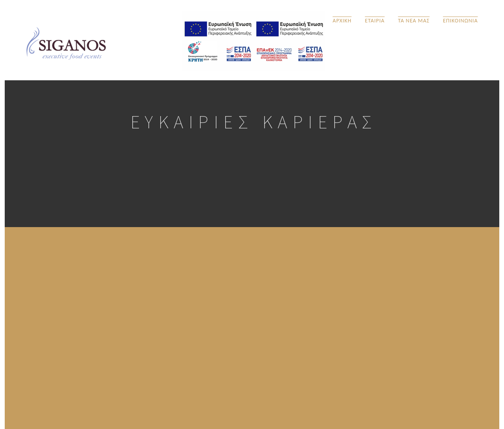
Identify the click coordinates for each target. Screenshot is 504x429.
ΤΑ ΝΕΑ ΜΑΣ (414, 20)
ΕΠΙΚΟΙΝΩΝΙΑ (460, 20)
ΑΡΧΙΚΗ (342, 20)
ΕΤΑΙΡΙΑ (375, 20)
